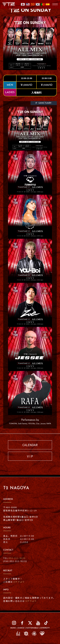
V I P (30, 456)
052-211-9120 (17, 558)
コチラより (19, 582)
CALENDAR (30, 445)
